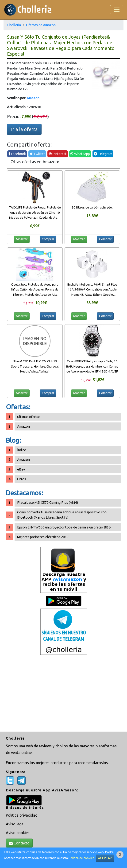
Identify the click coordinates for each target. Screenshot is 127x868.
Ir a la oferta (24, 129)
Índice (22, 450)
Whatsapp (80, 154)
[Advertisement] (63, 694)
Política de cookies (81, 858)
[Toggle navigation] (117, 10)
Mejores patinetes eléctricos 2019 (43, 537)
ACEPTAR (105, 858)
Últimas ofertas (29, 417)
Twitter (37, 154)
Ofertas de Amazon (41, 25)
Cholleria (14, 25)
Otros (22, 479)
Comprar (48, 239)
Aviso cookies (18, 833)
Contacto (19, 843)
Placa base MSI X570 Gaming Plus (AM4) (48, 502)
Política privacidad (22, 815)
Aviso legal (15, 824)
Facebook (17, 154)
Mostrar (22, 239)
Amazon (33, 98)
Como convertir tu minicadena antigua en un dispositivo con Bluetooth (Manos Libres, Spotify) (62, 515)
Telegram (103, 154)
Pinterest (58, 154)
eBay (21, 469)
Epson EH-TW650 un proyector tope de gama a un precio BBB (64, 527)
